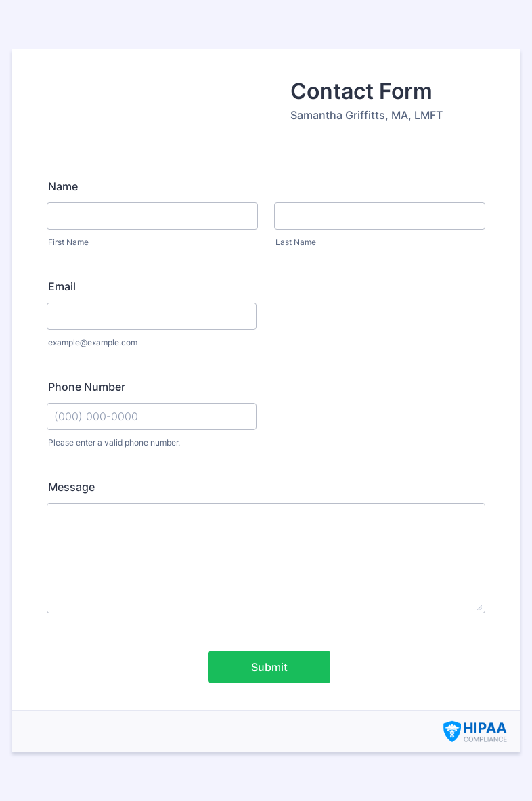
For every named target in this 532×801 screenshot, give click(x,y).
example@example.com (93, 342)
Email (62, 286)
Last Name (296, 242)
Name (63, 186)
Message (71, 487)
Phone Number (87, 387)
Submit (269, 667)
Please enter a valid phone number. (114, 442)
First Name (68, 242)
